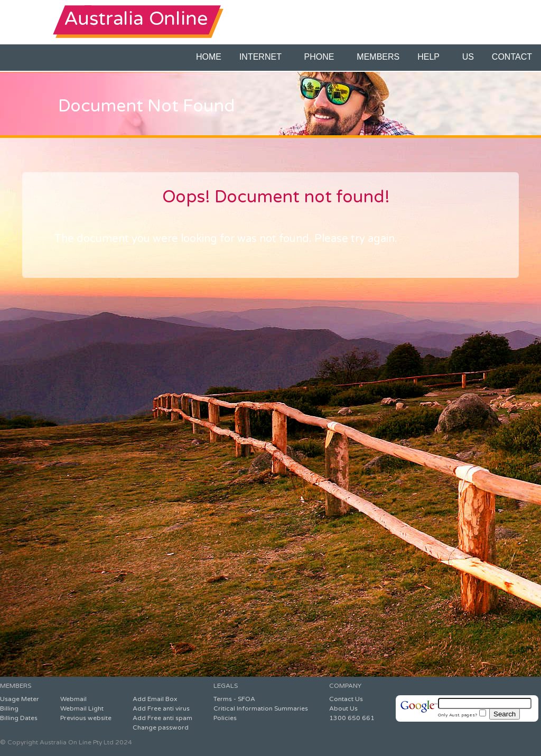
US (468, 57)
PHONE (322, 57)
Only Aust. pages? (462, 715)
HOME (209, 57)
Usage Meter (20, 699)
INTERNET (263, 57)
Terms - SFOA (234, 699)
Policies (225, 718)
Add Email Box (155, 699)
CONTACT (512, 57)
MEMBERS (378, 57)
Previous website (86, 718)
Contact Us (346, 699)
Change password (161, 727)
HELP (431, 57)
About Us (343, 708)
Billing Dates (19, 718)
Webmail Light (82, 708)
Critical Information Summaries (261, 708)
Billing (9, 708)
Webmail (73, 699)
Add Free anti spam (162, 718)
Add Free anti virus (161, 708)
